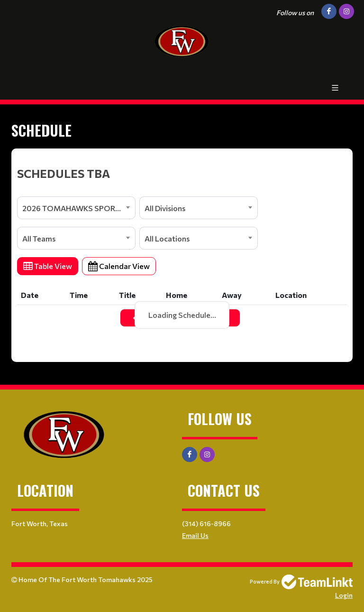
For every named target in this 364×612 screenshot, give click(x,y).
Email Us (195, 535)
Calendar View (119, 266)
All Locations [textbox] (167, 238)
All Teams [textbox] (39, 238)
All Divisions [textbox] (165, 208)
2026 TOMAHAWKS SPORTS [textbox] (73, 208)
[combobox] (76, 208)
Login (344, 595)
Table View (48, 266)
